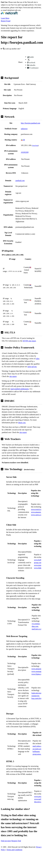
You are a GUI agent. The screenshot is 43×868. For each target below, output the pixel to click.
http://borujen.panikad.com (30, 123)
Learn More (5, 18)
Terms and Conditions (14, 850)
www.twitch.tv (36, 509)
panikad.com (20, 181)
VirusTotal (35, 145)
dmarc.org (22, 423)
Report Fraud (6, 21)
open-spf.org (32, 367)
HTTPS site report (29, 341)
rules (38, 359)
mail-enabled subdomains (20, 389)
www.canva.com (37, 515)
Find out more (6, 841)
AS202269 (25, 152)
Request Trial (16, 841)
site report (13, 376)
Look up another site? (12, 49)
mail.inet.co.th (37, 629)
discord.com (39, 802)
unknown (24, 129)
